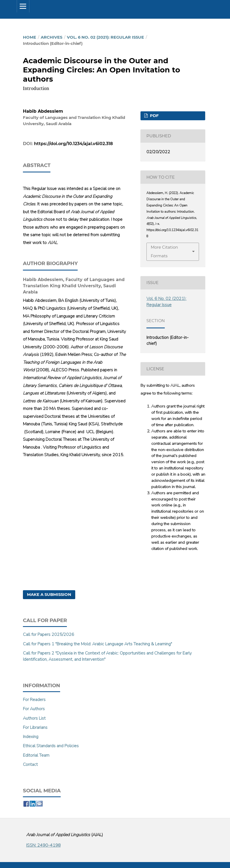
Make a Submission (49, 595)
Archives (52, 37)
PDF (154, 116)
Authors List (34, 718)
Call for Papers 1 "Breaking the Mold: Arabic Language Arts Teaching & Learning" (97, 644)
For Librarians (35, 727)
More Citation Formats (164, 252)
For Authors (34, 709)
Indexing (31, 737)
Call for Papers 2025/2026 (49, 635)
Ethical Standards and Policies (51, 746)
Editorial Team (36, 755)
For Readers (34, 700)
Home (30, 37)
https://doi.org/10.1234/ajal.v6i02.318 (73, 144)
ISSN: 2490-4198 (43, 845)
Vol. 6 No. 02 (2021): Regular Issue (105, 37)
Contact (30, 764)
